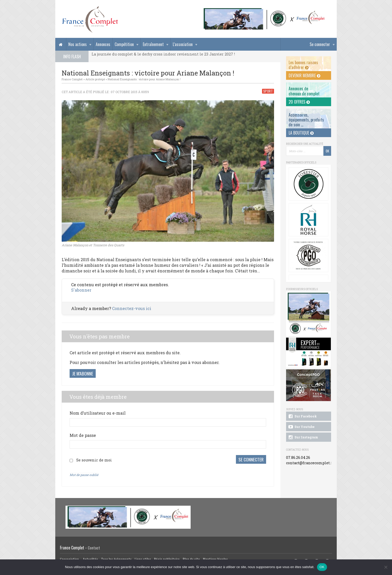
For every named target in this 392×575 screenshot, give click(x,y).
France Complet (72, 79)
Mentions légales (215, 558)
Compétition (124, 44)
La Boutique (301, 133)
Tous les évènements (116, 558)
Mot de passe (83, 435)
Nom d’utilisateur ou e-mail (98, 413)
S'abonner (81, 290)
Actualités (90, 558)
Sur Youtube (301, 427)
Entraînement (153, 44)
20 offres (299, 102)
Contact (94, 547)
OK (322, 567)
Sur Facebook (302, 416)
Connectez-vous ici (132, 308)
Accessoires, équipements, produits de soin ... (306, 120)
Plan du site (191, 558)
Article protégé (95, 79)
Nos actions (78, 44)
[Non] (386, 567)
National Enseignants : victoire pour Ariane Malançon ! (144, 79)
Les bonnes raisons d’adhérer (303, 65)
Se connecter (320, 44)
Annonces (103, 44)
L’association (183, 44)
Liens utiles (143, 558)
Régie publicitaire (167, 558)
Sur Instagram (303, 437)
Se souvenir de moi (94, 460)
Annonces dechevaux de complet (304, 91)
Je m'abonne (83, 373)
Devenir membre (304, 75)
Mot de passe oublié (84, 474)
